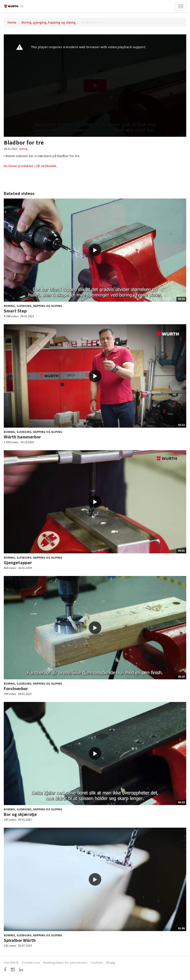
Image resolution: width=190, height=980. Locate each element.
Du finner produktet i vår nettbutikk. (31, 166)
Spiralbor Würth (20, 940)
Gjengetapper (18, 563)
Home (12, 22)
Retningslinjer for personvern (65, 962)
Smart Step (15, 311)
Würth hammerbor (22, 437)
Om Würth (11, 962)
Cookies (97, 962)
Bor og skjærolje (20, 814)
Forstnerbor (16, 689)
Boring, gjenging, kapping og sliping (49, 22)
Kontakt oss (31, 962)
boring (23, 149)
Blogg (111, 962)
